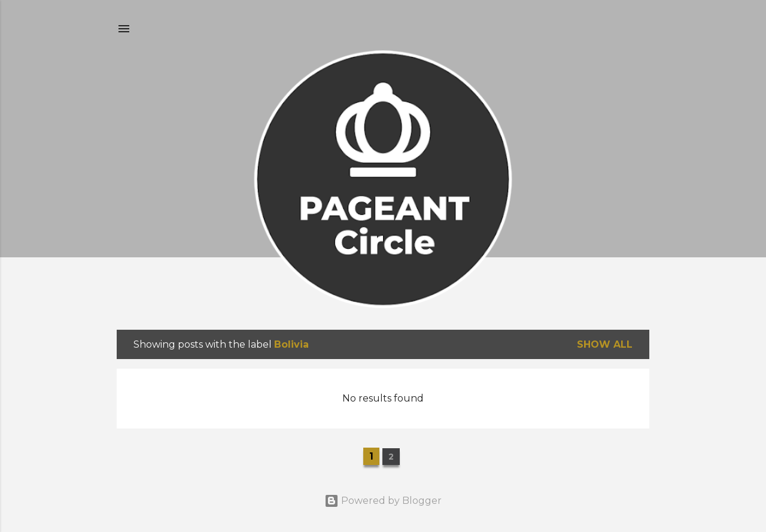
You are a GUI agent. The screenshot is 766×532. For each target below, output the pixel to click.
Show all (605, 344)
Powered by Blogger (383, 501)
